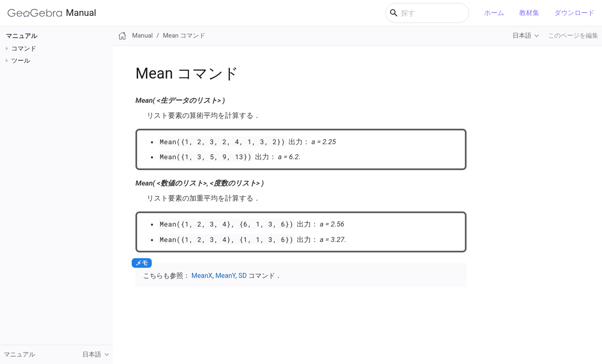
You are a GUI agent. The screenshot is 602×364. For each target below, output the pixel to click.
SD (242, 276)
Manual (52, 13)
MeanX (202, 276)
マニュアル (22, 36)
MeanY (225, 276)
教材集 (529, 13)
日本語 (522, 36)
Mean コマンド (184, 36)
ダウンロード (574, 13)
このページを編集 (573, 36)
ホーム (494, 13)
